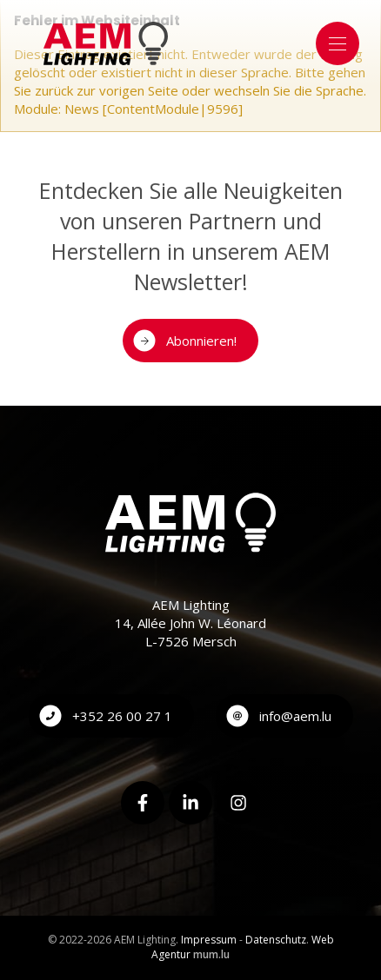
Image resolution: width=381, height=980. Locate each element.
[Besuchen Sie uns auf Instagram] (238, 803)
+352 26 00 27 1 (122, 716)
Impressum (209, 940)
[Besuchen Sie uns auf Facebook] (143, 803)
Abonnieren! (201, 341)
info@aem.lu (295, 716)
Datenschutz (276, 940)
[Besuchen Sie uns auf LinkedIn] (190, 803)
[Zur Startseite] (106, 43)
